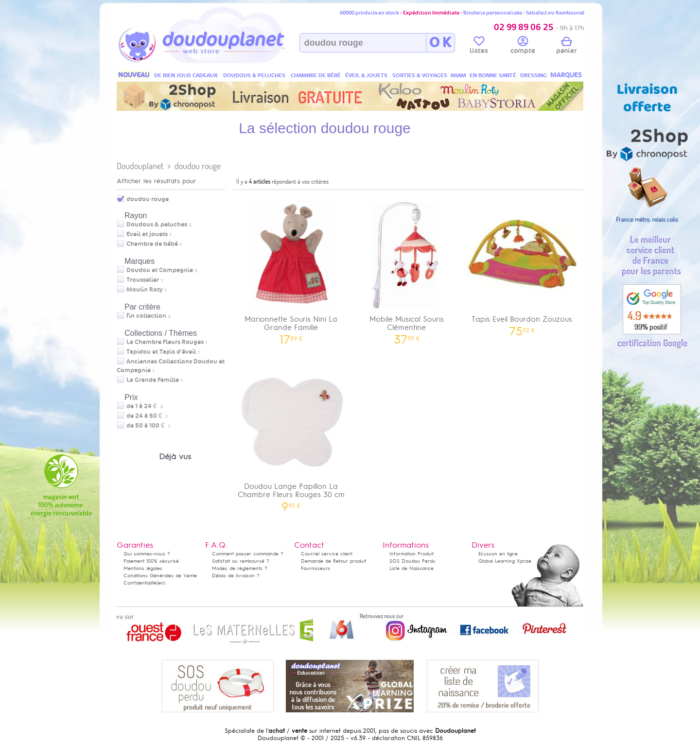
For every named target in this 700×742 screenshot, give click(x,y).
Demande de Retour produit (333, 561)
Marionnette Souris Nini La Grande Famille (291, 269)
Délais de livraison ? (236, 576)
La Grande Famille (153, 380)
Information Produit (411, 554)
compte (523, 47)
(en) (161, 583)
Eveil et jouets (147, 234)
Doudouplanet (140, 166)
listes (479, 47)
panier (566, 47)
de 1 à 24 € (145, 406)
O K (440, 43)
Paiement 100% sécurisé (151, 561)
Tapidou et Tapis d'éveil (161, 352)
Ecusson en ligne (498, 554)
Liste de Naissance (411, 568)
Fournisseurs (315, 568)
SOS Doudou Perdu (412, 561)
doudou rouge (198, 166)
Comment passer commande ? (248, 554)
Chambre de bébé (152, 244)
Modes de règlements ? (240, 568)
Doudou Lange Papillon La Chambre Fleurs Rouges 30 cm (291, 436)
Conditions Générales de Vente (160, 576)
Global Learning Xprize (505, 561)
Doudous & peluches (157, 224)
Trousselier (143, 280)
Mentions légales (143, 568)
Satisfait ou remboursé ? (241, 561)
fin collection (146, 316)
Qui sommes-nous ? (147, 554)
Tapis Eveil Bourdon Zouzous (522, 265)
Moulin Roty (145, 290)
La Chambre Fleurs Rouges (165, 342)
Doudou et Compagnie (160, 270)
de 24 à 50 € (147, 416)
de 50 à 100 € (148, 426)
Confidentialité (140, 583)
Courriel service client (327, 554)
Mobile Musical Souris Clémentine (407, 269)
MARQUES (566, 75)
